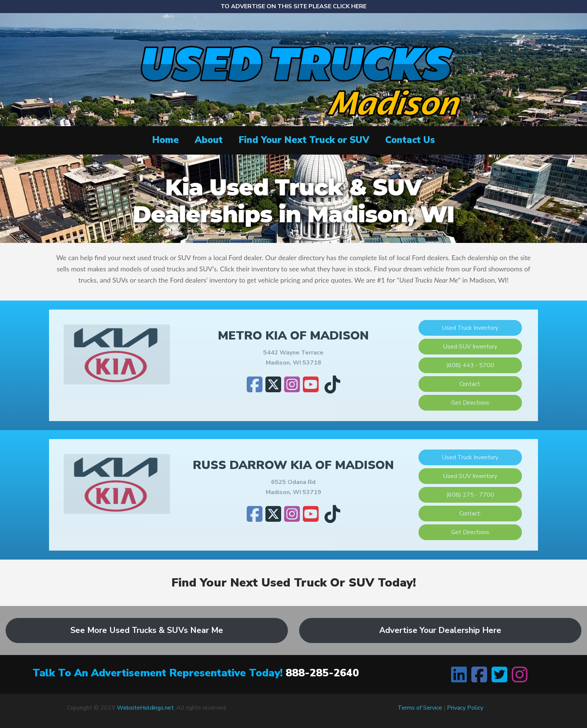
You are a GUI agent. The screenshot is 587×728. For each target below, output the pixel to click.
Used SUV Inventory (470, 347)
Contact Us (410, 140)
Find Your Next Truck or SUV (304, 140)
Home (165, 140)
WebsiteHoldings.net (145, 708)
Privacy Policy (465, 708)
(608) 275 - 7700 (470, 495)
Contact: (470, 384)
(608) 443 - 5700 (470, 365)
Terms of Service (420, 708)
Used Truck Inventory (470, 328)
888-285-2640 (322, 673)
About (209, 140)
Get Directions (470, 403)
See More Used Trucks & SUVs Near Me (147, 630)
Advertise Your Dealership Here (440, 630)
